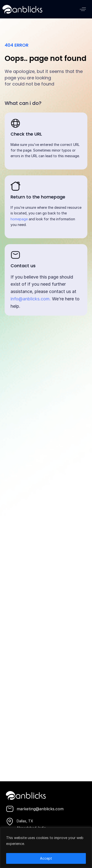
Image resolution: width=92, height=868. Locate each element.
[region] (46, 848)
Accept (46, 858)
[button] (83, 9)
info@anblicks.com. (31, 299)
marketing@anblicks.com (40, 809)
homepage (19, 219)
